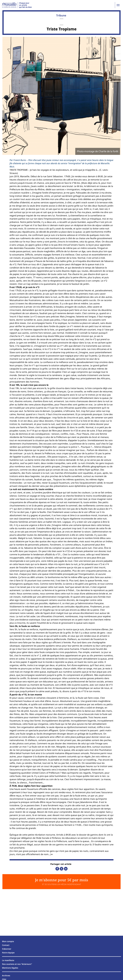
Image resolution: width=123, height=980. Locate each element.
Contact (6, 945)
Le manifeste (8, 960)
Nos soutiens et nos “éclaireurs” (17, 964)
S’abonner (7, 949)
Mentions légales (10, 968)
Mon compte (8, 941)
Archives (6, 976)
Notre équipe (8, 953)
